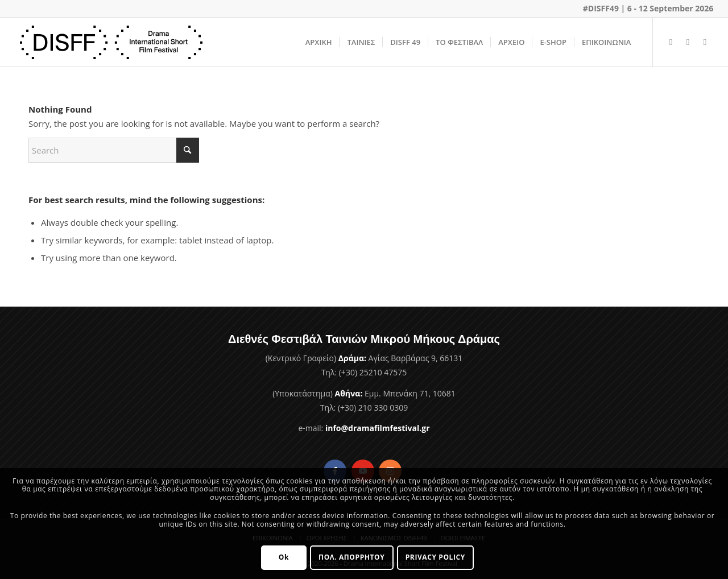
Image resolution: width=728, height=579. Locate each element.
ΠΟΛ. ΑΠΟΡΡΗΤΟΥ (351, 557)
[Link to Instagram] (705, 42)
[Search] (114, 150)
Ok (284, 557)
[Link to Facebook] (671, 42)
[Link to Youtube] (688, 42)
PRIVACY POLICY (435, 557)
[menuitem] (319, 42)
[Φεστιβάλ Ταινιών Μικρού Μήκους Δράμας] (111, 42)
